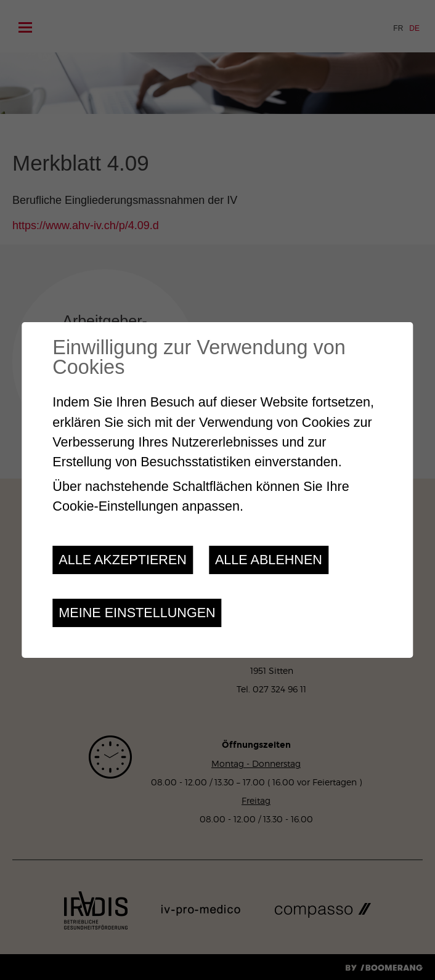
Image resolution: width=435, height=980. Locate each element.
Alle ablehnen (269, 560)
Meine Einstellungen (137, 613)
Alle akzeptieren (123, 560)
